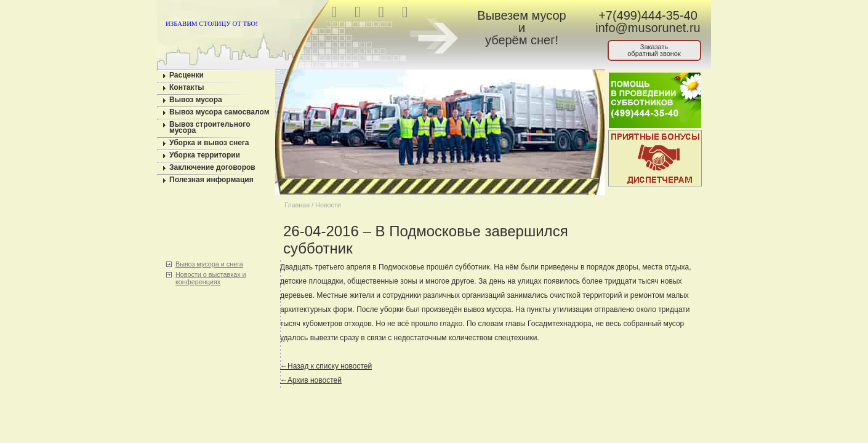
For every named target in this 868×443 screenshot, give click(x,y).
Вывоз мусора (196, 100)
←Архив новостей (311, 380)
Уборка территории (205, 155)
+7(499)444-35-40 (648, 15)
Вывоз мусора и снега (209, 264)
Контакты (187, 87)
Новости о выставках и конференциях (211, 278)
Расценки (187, 75)
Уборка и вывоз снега (209, 143)
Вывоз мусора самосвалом (219, 112)
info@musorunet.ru (648, 28)
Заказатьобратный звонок (654, 50)
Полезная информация (211, 180)
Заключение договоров (212, 167)
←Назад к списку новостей (326, 366)
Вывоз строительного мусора (210, 127)
